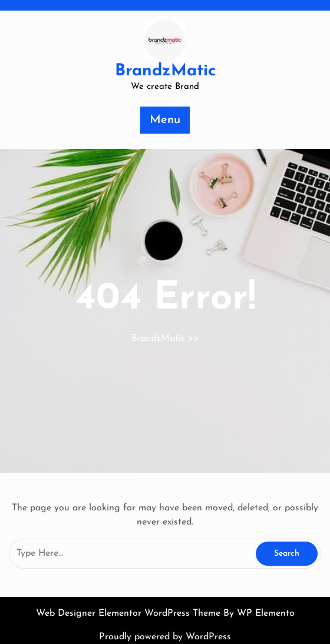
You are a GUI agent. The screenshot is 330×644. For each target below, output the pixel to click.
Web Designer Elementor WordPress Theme (130, 613)
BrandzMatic (165, 71)
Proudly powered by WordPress (165, 637)
